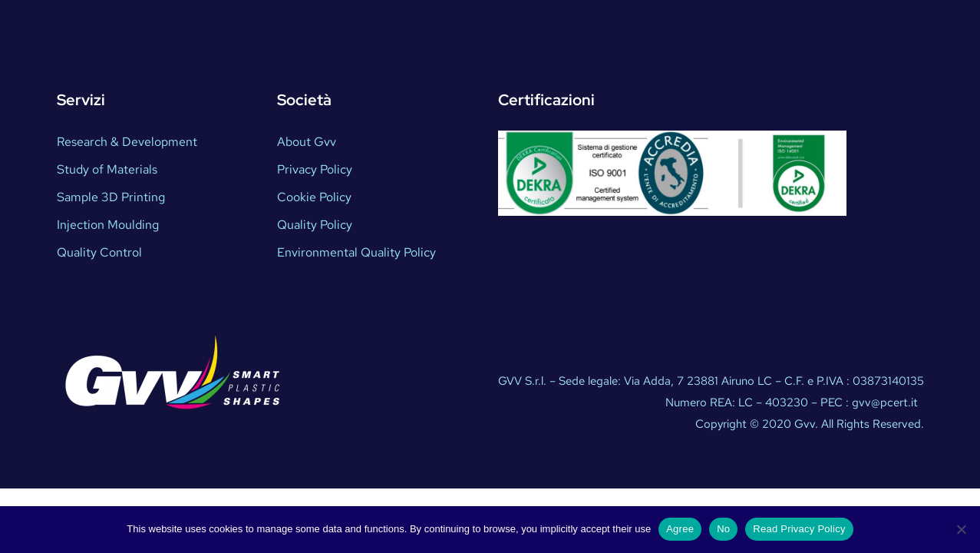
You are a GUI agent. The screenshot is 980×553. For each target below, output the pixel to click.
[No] (961, 529)
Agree (680, 529)
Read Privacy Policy (799, 529)
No (723, 529)
